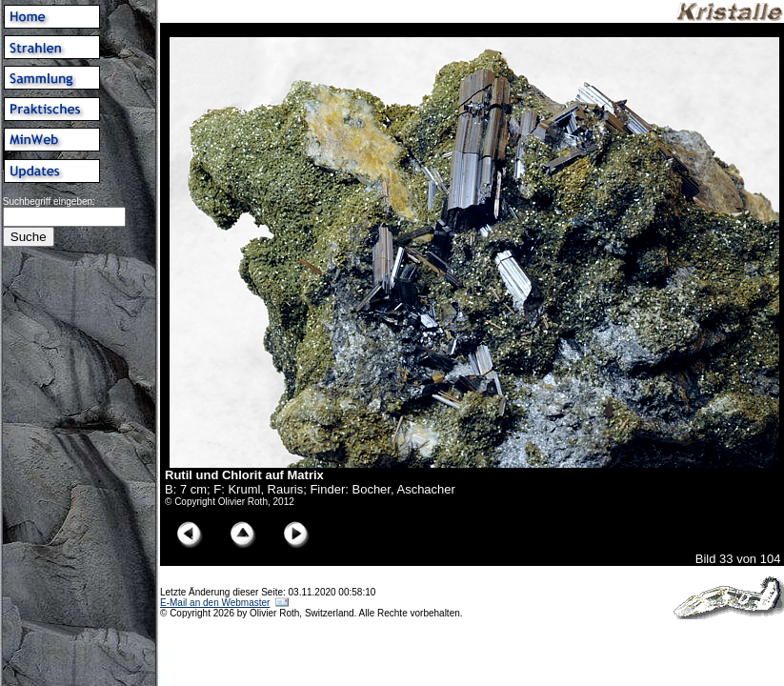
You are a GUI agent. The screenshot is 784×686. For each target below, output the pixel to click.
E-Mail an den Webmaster (215, 603)
